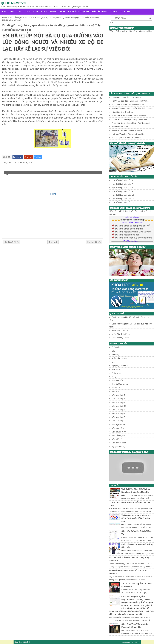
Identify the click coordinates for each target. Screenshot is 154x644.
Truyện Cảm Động (120, 384)
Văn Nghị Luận (118, 424)
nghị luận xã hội (119, 447)
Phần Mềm (116, 373)
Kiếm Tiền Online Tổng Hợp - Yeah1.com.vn (131, 123)
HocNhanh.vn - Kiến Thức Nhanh (126, 97)
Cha (114, 351)
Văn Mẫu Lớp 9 (118, 421)
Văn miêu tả (117, 439)
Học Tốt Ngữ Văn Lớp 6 (122, 180)
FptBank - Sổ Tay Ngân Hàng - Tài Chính (130, 119)
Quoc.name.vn (13, 3)
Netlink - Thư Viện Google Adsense (127, 130)
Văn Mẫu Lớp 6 (118, 410)
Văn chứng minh (119, 432)
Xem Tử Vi (126, 12)
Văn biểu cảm (118, 428)
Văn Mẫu (116, 391)
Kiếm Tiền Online (100, 12)
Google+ (28, 157)
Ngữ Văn (116, 369)
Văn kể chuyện (118, 435)
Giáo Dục (116, 355)
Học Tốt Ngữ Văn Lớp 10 (123, 195)
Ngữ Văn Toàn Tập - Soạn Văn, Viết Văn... (130, 101)
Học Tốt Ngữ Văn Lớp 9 (122, 191)
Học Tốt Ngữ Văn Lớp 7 (122, 184)
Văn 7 (20, 12)
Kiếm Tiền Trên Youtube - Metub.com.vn (129, 116)
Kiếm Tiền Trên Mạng (121, 334)
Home (4, 12)
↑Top (124, 642)
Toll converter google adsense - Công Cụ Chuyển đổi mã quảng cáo (136, 518)
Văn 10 (44, 12)
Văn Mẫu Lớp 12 (119, 406)
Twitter (38, 157)
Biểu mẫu (116, 347)
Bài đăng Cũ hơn (94, 242)
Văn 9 (36, 12)
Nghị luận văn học (120, 366)
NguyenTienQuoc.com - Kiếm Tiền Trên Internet (132, 108)
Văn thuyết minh (119, 443)
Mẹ (113, 362)
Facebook (18, 157)
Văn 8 (28, 12)
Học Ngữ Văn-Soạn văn (79, 12)
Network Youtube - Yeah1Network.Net (128, 134)
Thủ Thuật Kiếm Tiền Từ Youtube (126, 138)
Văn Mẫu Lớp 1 (118, 395)
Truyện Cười (117, 380)
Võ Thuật (114, 12)
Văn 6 (12, 12)
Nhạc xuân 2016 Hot (121, 330)
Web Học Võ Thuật (120, 127)
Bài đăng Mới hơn (12, 242)
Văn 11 (53, 12)
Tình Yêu (116, 388)
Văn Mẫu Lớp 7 (118, 413)
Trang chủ (53, 242)
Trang (137, 642)
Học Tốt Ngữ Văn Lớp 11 (123, 199)
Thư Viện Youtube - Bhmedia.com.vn (128, 105)
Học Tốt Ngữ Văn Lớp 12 (123, 202)
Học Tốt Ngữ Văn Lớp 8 (122, 188)
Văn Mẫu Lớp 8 (118, 417)
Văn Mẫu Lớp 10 (119, 399)
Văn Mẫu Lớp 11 (119, 402)
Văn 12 (62, 12)
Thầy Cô (115, 377)
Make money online (120, 338)
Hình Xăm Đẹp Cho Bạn (122, 112)
